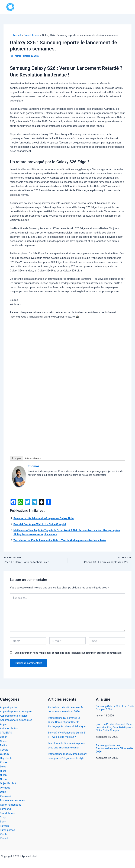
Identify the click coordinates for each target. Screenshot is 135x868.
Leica (3, 767)
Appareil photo (8, 707)
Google (4, 750)
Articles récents (33, 458)
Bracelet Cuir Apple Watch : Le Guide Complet (40, 524)
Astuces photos (9, 728)
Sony (3, 817)
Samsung (5, 809)
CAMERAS (6, 733)
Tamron (4, 826)
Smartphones (8, 813)
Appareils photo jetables (14, 716)
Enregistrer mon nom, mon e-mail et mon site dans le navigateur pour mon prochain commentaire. (68, 653)
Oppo (3, 792)
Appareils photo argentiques (16, 712)
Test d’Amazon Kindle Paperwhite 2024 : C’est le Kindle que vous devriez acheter (60, 540)
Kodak (4, 762)
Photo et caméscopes (12, 800)
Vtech (3, 834)
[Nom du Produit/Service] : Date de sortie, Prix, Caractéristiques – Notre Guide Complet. (115, 727)
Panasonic (6, 796)
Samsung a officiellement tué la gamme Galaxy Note (43, 518)
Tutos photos (7, 830)
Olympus (5, 788)
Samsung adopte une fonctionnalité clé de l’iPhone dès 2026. (115, 749)
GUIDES (4, 754)
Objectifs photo (9, 783)
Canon (4, 737)
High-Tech (6, 758)
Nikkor (4, 771)
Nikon (3, 775)
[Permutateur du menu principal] (128, 7)
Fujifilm (4, 745)
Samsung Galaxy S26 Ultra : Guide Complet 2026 (115, 708)
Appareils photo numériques (16, 720)
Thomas (34, 466)
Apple (3, 724)
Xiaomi (4, 838)
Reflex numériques (11, 805)
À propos (16, 458)
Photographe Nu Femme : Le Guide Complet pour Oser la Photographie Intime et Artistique (67, 722)
